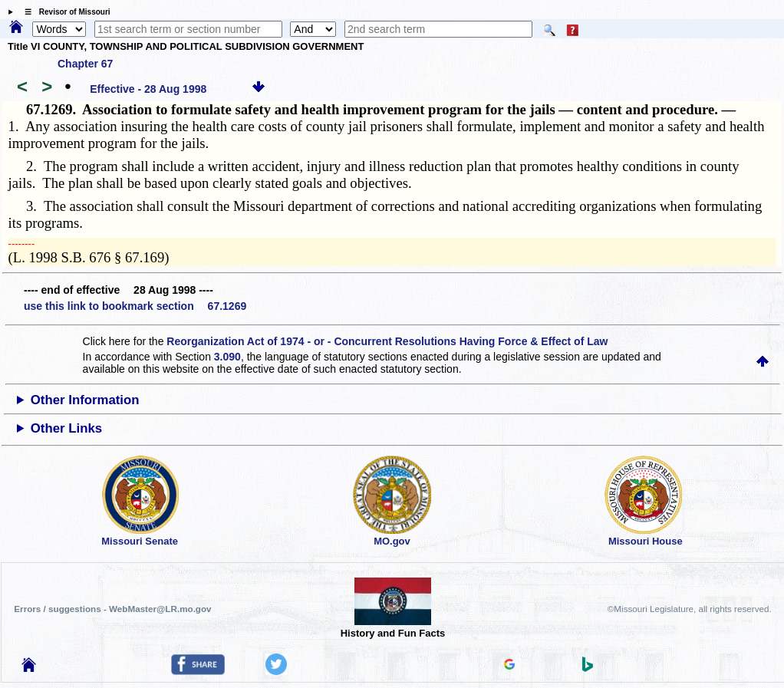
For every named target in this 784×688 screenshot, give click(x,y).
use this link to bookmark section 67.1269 (135, 306)
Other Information (85, 400)
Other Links (66, 428)
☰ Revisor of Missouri (64, 12)
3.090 (227, 357)
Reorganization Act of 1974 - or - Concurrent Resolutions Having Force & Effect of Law (387, 341)
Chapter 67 (85, 64)
